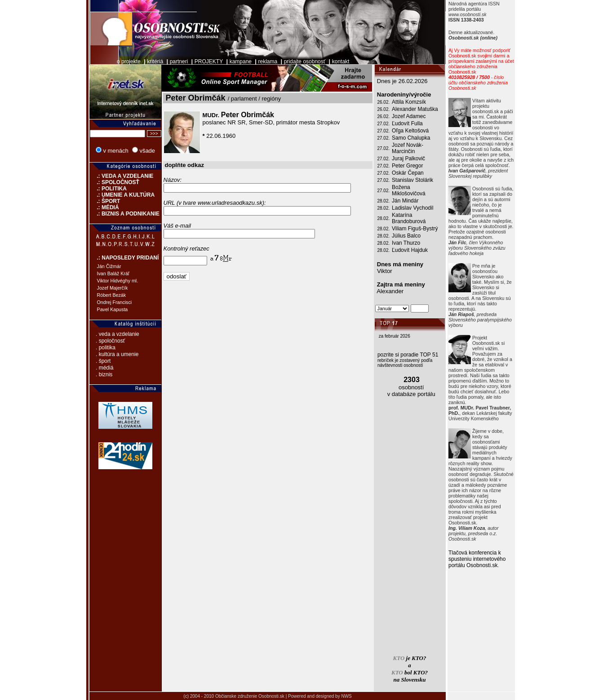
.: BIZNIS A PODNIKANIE (124, 214)
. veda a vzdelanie (117, 334)
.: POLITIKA (108, 189)
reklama (268, 62)
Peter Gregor (407, 166)
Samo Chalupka (411, 138)
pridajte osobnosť (305, 62)
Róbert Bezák (112, 295)
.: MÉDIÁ (104, 207)
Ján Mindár (405, 201)
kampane (241, 62)
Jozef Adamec (409, 116)
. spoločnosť (110, 341)
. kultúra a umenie (117, 354)
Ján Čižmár (109, 266)
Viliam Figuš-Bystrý (415, 229)
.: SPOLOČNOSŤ (114, 182)
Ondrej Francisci (115, 302)
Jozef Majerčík (113, 288)
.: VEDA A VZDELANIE (122, 176)
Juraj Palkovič (408, 158)
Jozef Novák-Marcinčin (408, 148)
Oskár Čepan (408, 173)
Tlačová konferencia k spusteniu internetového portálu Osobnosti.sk (477, 559)
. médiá (104, 368)
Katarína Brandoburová (409, 218)
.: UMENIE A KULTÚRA (122, 195)
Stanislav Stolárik (412, 180)
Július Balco (406, 236)
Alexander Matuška (415, 109)
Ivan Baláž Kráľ (113, 273)
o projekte (129, 62)
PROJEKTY (209, 62)
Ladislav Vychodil (412, 208)
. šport (103, 361)
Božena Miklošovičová (409, 190)
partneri (179, 62)
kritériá (155, 62)
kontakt (341, 62)
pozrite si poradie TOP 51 (408, 355)
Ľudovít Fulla (407, 123)
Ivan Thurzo (406, 243)
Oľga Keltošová (410, 131)
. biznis (104, 374)
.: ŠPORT (105, 201)
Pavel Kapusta (113, 309)
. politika (106, 348)
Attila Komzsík (409, 102)
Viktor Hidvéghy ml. (118, 281)
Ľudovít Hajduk (410, 250)
